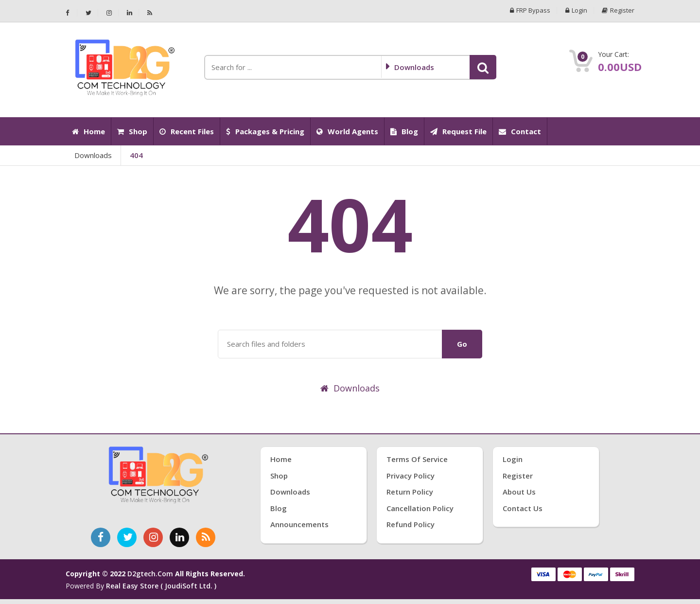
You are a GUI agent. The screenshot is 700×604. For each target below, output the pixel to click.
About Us (519, 492)
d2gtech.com (151, 574)
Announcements (299, 524)
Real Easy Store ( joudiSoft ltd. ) (161, 586)
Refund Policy (411, 524)
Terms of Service (417, 459)
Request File (458, 131)
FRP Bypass (530, 10)
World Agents (347, 131)
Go (462, 344)
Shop (132, 131)
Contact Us (523, 508)
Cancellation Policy (420, 508)
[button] (483, 67)
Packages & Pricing (265, 131)
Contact (520, 131)
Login (576, 10)
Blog (404, 131)
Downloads (93, 155)
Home (88, 131)
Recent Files (187, 131)
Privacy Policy (411, 476)
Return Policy (410, 492)
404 (136, 155)
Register (618, 10)
